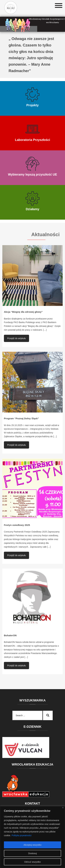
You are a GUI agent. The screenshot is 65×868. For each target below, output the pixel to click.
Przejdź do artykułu (16, 338)
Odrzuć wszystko (32, 862)
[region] (32, 837)
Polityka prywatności (21, 835)
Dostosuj (32, 853)
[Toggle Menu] (59, 6)
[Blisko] (63, 808)
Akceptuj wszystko (32, 845)
